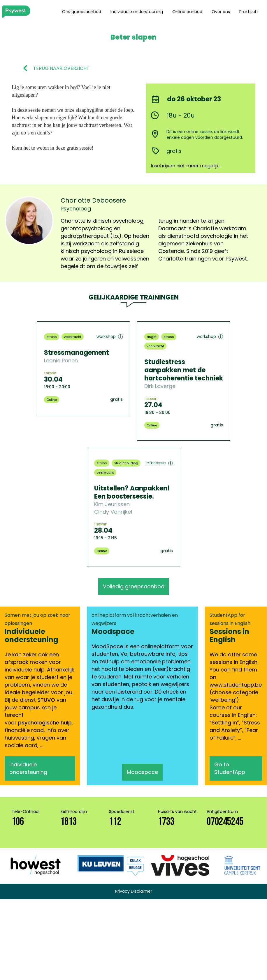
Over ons (221, 12)
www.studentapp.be (236, 685)
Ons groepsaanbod (82, 12)
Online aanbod (187, 12)
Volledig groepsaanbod (134, 586)
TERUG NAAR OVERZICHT (61, 68)
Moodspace (142, 772)
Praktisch (248, 12)
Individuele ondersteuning (137, 12)
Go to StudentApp (230, 768)
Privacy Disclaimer (134, 891)
